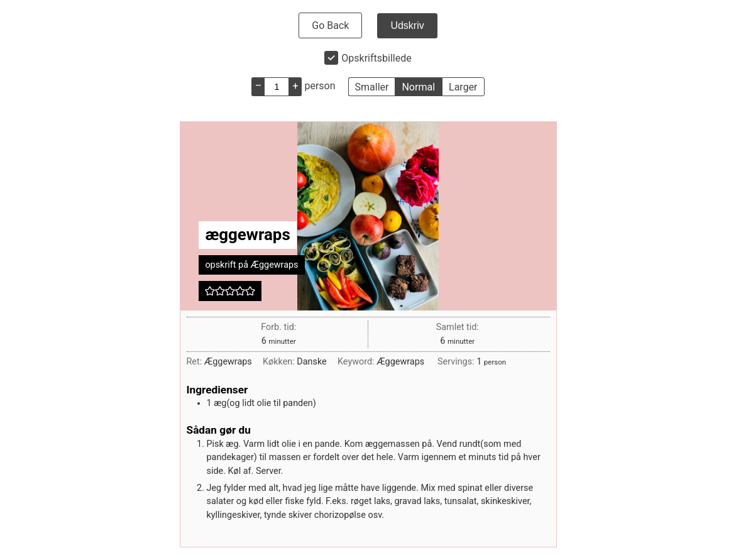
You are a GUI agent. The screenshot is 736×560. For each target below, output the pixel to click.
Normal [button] (418, 87)
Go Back (330, 25)
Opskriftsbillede (376, 58)
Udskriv (407, 25)
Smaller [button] (372, 87)
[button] (210, 291)
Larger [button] (463, 87)
